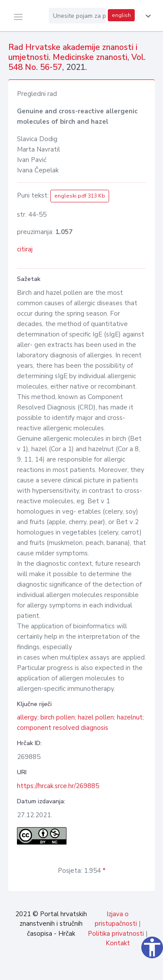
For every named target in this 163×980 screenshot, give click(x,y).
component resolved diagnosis (63, 728)
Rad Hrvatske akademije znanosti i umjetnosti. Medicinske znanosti (73, 52)
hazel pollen (96, 717)
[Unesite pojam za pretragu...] (77, 16)
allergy (27, 717)
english (121, 15)
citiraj (25, 249)
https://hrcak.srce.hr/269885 (58, 786)
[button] (146, 16)
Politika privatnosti (116, 934)
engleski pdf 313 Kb (80, 196)
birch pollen (58, 717)
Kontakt (118, 943)
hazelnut (130, 717)
